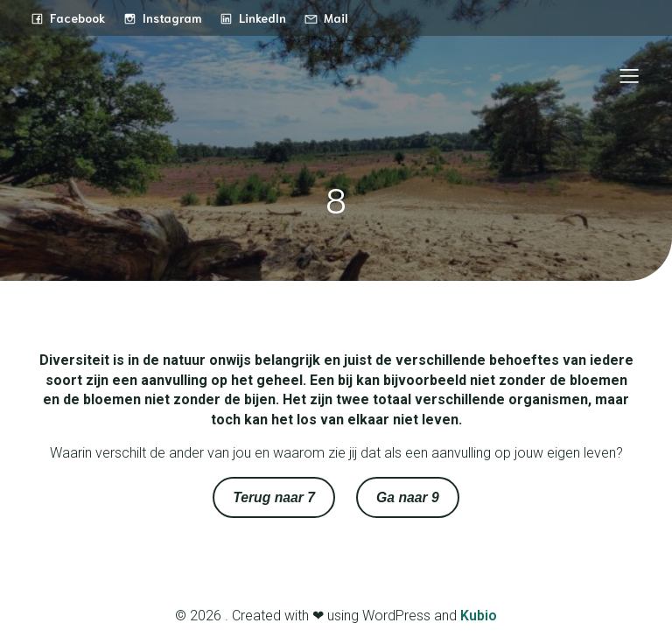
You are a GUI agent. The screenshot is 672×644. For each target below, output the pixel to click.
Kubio (479, 616)
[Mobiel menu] (629, 75)
